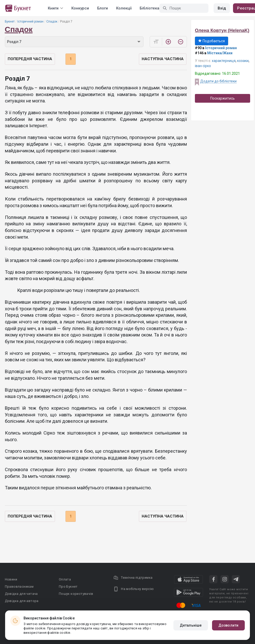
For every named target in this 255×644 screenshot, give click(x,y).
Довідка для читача (21, 594)
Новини (11, 579)
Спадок (52, 22)
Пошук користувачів (76, 594)
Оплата (65, 579)
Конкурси (80, 8)
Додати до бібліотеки (218, 81)
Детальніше (191, 625)
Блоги (103, 8)
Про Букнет (68, 587)
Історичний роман (30, 22)
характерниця (224, 61)
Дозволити (228, 625)
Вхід (222, 8)
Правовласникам (19, 587)
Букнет (10, 22)
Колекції (124, 8)
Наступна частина (163, 59)
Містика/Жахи (220, 53)
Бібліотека (149, 8)
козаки (243, 61)
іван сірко (203, 66)
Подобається (212, 41)
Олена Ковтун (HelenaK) (222, 30)
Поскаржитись (223, 98)
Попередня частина (30, 59)
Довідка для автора (22, 601)
